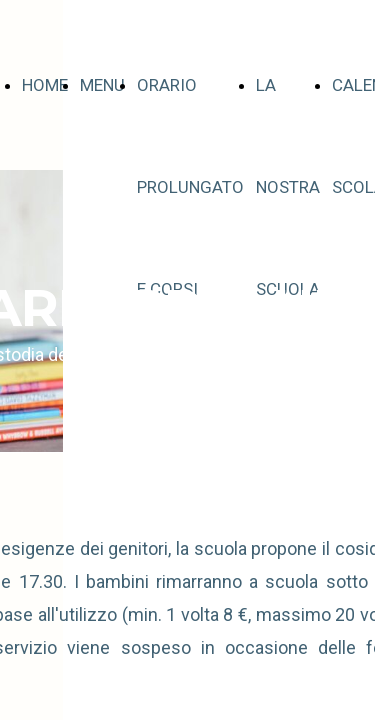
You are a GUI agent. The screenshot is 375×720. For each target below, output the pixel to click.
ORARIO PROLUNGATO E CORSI (190, 187)
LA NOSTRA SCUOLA (288, 187)
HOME (45, 85)
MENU (102, 85)
